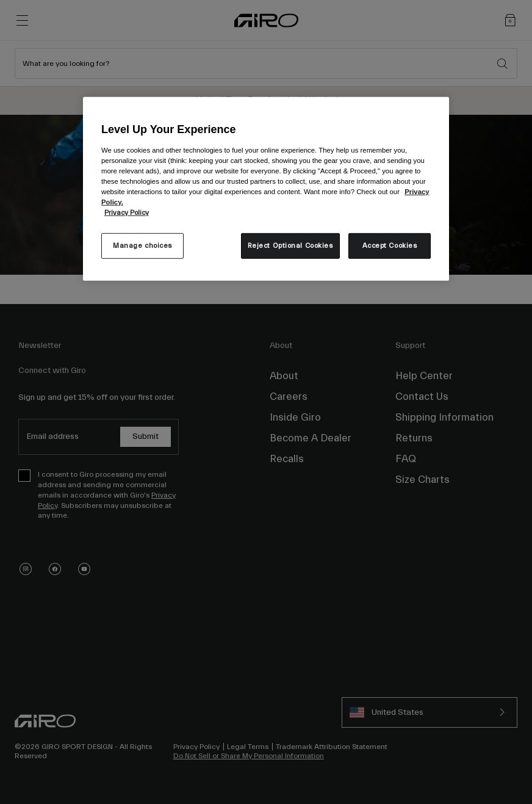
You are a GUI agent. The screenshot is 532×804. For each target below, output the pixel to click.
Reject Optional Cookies (290, 246)
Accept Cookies (390, 246)
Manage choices (142, 246)
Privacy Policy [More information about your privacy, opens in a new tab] (127, 213)
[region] (266, 188)
